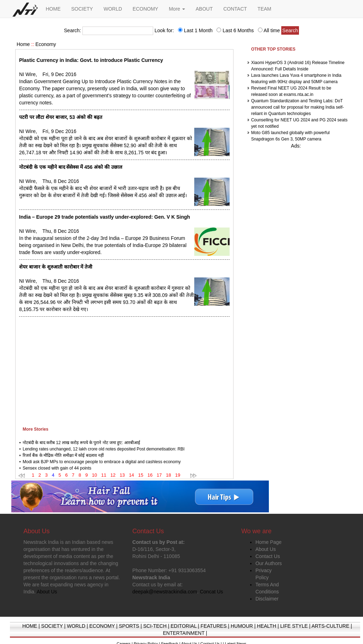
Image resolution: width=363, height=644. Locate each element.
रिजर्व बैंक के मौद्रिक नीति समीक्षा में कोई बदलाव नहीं (63, 455)
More (177, 9)
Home (23, 44)
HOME (53, 9)
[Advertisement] (124, 370)
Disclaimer (267, 599)
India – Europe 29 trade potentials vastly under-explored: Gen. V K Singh (105, 217)
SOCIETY (82, 9)
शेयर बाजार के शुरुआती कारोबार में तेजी (56, 267)
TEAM (264, 9)
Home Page (269, 542)
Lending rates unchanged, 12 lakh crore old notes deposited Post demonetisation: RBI (104, 449)
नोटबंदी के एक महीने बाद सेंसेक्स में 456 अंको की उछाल (71, 167)
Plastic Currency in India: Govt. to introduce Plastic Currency (91, 60)
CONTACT (235, 9)
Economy (46, 44)
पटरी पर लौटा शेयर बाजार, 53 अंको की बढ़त (61, 117)
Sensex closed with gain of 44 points (57, 468)
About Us (266, 549)
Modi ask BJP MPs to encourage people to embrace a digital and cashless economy (102, 462)
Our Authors (269, 563)
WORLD (113, 9)
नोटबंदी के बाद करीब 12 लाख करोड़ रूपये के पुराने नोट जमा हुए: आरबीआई (81, 443)
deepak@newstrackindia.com (165, 592)
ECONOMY (145, 9)
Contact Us (268, 556)
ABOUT (204, 9)
